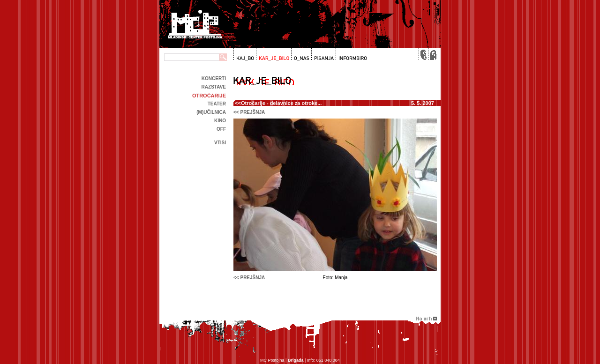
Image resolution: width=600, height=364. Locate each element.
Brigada (296, 360)
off (221, 129)
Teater (217, 104)
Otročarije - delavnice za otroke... (281, 103)
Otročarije (209, 96)
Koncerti (214, 78)
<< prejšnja (249, 112)
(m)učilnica (211, 112)
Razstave (214, 87)
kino (220, 121)
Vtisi (220, 143)
